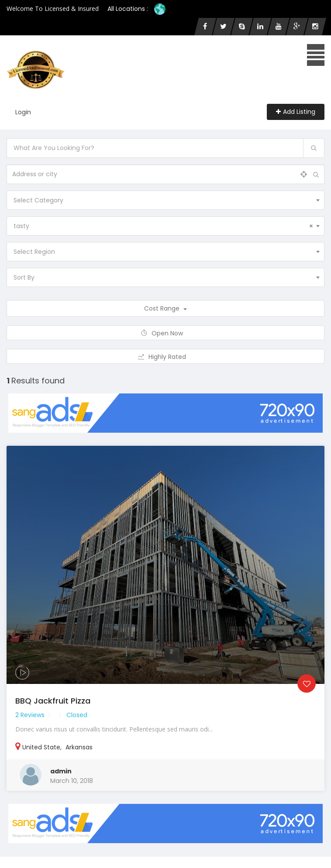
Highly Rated (166, 357)
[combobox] (165, 200)
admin (61, 771)
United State (41, 747)
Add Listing (296, 112)
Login (23, 112)
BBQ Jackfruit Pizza (53, 701)
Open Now (166, 333)
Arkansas (79, 747)
